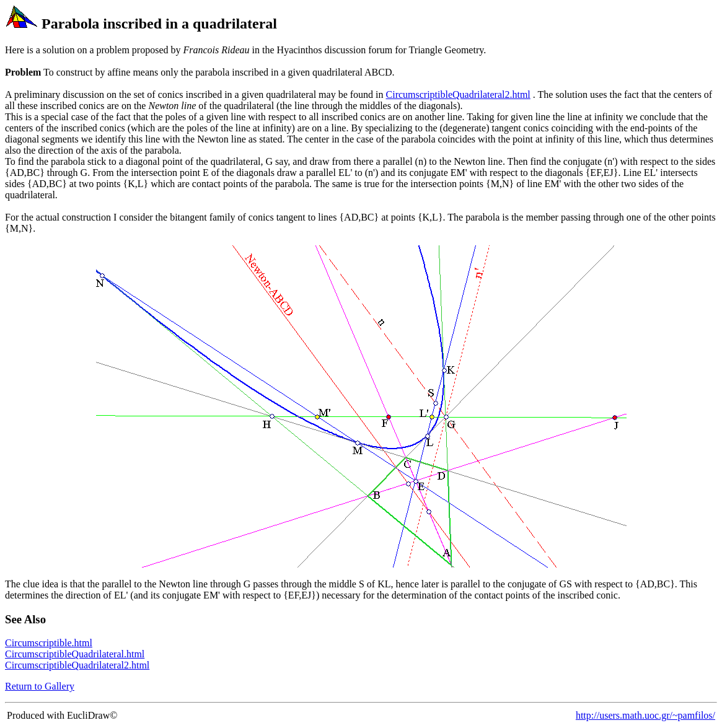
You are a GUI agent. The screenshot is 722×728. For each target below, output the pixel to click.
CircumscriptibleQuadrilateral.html (75, 654)
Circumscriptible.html (49, 643)
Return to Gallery (40, 686)
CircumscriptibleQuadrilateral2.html (458, 94)
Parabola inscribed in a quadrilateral (159, 24)
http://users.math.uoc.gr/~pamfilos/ (645, 715)
